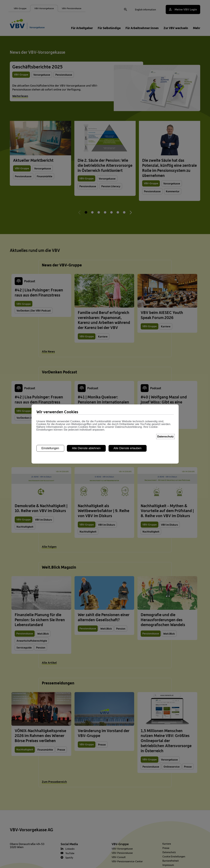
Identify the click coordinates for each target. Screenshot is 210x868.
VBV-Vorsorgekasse (122, 849)
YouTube (70, 853)
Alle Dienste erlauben (128, 413)
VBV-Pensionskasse (122, 853)
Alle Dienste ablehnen (86, 413)
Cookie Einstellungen (174, 856)
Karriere (167, 844)
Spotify (69, 858)
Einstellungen (50, 413)
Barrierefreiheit (171, 861)
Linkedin (70, 849)
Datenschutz (169, 852)
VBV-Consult (119, 857)
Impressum (168, 865)
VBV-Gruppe (120, 844)
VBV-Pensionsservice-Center (127, 861)
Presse (166, 848)
